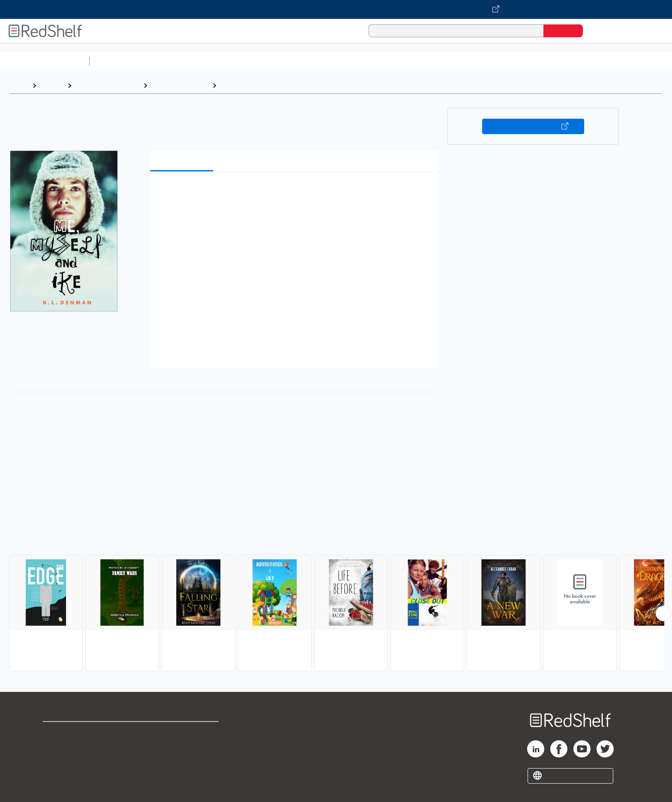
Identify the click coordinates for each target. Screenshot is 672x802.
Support (56, 746)
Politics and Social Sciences (422, 61)
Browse (52, 85)
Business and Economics (333, 61)
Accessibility (181, 759)
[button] (296, 191)
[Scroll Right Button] (663, 613)
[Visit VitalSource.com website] (336, 9)
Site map (57, 773)
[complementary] (336, 597)
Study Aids (116, 61)
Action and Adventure (255, 85)
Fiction (484, 61)
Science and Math (168, 61)
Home (19, 85)
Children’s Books (569, 61)
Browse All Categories (45, 61)
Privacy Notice (67, 759)
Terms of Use (183, 732)
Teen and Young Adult (107, 85)
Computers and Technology (245, 61)
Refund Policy (183, 746)
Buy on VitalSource (533, 126)
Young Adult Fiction (180, 85)
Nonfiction (519, 61)
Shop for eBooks (70, 732)
